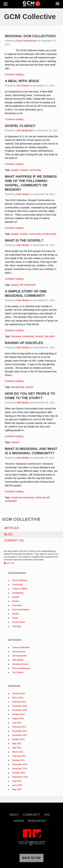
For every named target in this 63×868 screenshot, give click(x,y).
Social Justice (19, 622)
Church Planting (20, 580)
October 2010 (19, 773)
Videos (19, 821)
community (35, 170)
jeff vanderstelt (27, 285)
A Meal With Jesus (22, 81)
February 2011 (19, 756)
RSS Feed (10, 563)
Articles (12, 528)
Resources (37, 821)
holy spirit (49, 336)
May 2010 (17, 789)
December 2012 (20, 706)
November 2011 (20, 735)
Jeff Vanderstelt (25, 130)
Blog (8, 534)
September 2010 (20, 777)
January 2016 (19, 693)
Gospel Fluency (20, 126)
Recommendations (21, 610)
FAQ (47, 815)
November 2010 (20, 769)
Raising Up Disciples (24, 343)
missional (40, 497)
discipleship (17, 387)
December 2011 (20, 731)
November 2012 (20, 710)
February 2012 (19, 727)
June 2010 (17, 785)
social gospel (49, 234)
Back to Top (32, 858)
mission (24, 170)
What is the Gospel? (24, 240)
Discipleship (18, 593)
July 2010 (17, 781)
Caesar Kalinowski (21, 647)
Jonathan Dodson (20, 664)
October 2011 (19, 739)
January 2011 (19, 760)
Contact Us (14, 541)
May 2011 (17, 744)
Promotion (17, 605)
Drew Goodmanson (27, 41)
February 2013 (19, 702)
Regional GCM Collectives (30, 36)
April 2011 (17, 748)
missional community (22, 336)
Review (16, 614)
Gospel (16, 597)
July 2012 (17, 723)
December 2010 (20, 764)
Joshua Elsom (19, 652)
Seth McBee (23, 194)
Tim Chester (23, 86)
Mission (16, 601)
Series (15, 618)
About (14, 815)
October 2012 (19, 714)
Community (18, 585)
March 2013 (18, 698)
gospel (15, 170)
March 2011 (18, 752)
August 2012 (18, 719)
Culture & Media (20, 589)
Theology (17, 626)
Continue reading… (15, 74)
